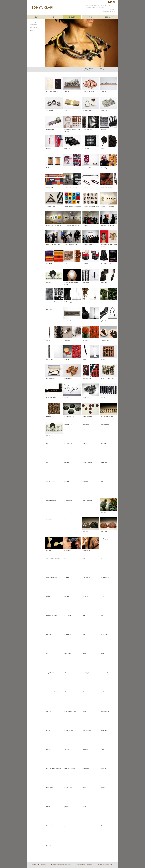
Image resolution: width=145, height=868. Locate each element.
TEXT (91, 17)
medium (34, 28)
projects (34, 25)
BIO (54, 17)
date (33, 31)
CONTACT (109, 17)
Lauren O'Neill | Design (38, 865)
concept (34, 22)
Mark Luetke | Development (61, 865)
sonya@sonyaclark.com (84, 865)
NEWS (36, 17)
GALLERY (72, 17)
